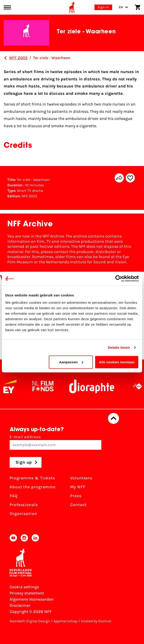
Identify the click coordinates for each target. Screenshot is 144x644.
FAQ (14, 496)
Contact (78, 505)
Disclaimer (20, 605)
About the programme (33, 487)
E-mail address (55, 442)
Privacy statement (27, 593)
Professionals (24, 505)
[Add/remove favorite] (130, 178)
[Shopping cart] (138, 7)
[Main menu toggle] (7, 7)
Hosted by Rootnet (96, 621)
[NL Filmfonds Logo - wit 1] (47, 386)
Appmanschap (65, 621)
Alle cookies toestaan (117, 362)
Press (76, 496)
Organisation (23, 514)
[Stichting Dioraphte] (96, 386)
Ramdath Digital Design (30, 621)
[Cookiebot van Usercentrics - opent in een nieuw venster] (119, 279)
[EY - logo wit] (14, 386)
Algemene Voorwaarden (32, 599)
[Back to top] (114, 418)
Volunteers (81, 478)
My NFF (78, 487)
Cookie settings (24, 587)
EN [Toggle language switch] (123, 7)
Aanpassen (71, 362)
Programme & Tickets (32, 478)
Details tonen (119, 347)
